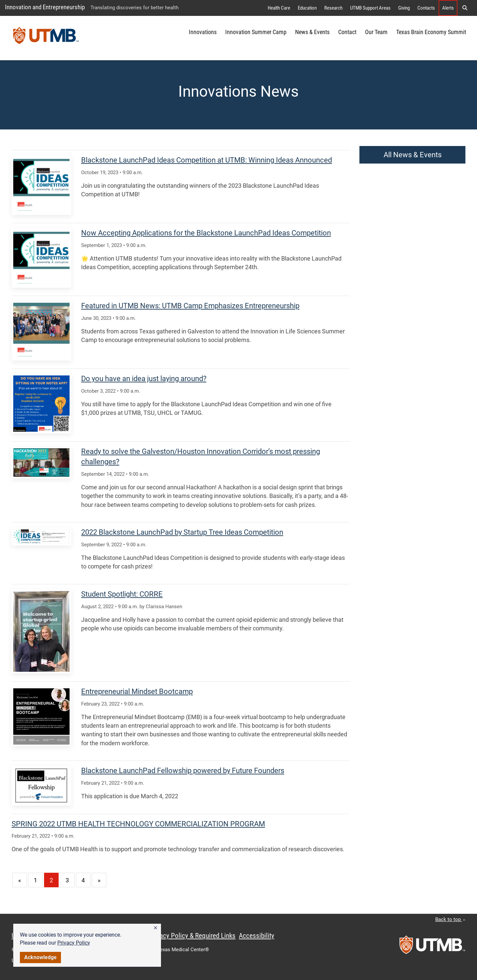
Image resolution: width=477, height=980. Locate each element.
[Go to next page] (99, 880)
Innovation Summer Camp (256, 32)
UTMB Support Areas (370, 8)
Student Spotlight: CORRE (122, 594)
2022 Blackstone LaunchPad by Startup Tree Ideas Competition (182, 532)
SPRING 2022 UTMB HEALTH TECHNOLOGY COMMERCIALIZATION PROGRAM (138, 824)
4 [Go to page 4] (83, 880)
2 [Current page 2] (51, 880)
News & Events (312, 32)
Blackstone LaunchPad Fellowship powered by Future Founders (183, 771)
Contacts (426, 8)
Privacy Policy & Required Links (192, 936)
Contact (347, 32)
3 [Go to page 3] (67, 880)
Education (307, 8)
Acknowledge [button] (40, 957)
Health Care (279, 8)
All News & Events (413, 155)
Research (333, 8)
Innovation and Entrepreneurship (45, 7)
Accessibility (257, 936)
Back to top (450, 919)
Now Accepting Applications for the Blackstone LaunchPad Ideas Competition (206, 233)
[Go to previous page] (20, 880)
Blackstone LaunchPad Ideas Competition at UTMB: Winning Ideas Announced (207, 160)
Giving (404, 8)
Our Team (376, 32)
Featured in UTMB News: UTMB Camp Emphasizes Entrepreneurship (190, 306)
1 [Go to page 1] (35, 880)
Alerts (448, 8)
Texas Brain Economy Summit (431, 32)
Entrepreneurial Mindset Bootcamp (137, 691)
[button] (156, 928)
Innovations (203, 32)
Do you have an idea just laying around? (144, 379)
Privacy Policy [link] (74, 943)
